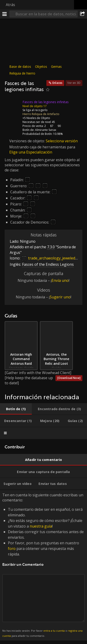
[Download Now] (69, 378)
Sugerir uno (60, 297)
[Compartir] (82, 14)
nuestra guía (41, 526)
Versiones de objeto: (27, 141)
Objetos (41, 66)
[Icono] (13, 105)
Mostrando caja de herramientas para (42, 147)
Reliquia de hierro (22, 73)
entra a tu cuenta (54, 631)
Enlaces (57, 83)
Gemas (56, 66)
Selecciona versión (62, 141)
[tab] (16, 409)
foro (12, 549)
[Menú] (5, 14)
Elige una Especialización (31, 152)
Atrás (10, 5)
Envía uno (60, 280)
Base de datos (20, 66)
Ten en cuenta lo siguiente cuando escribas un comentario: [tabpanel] (43, 565)
